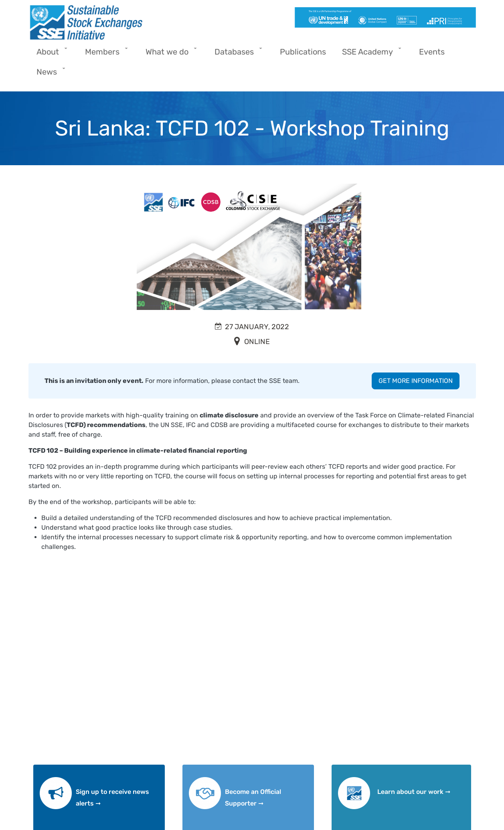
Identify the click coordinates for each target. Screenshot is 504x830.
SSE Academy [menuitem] (369, 54)
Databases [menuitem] (236, 54)
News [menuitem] (49, 74)
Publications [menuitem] (303, 52)
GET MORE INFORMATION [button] (416, 381)
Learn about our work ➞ (414, 792)
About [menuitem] (50, 54)
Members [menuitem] (104, 54)
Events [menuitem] (432, 52)
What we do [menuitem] (169, 54)
